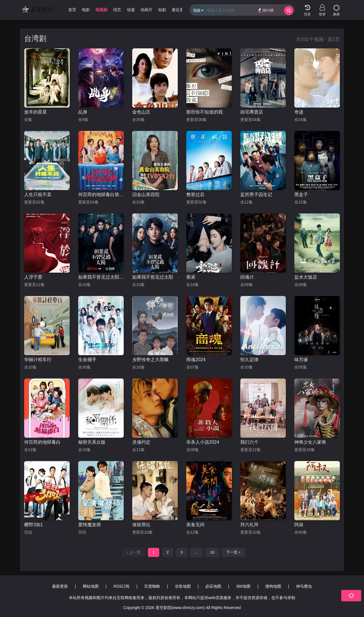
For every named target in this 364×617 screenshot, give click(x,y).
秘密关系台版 (92, 442)
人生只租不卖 (38, 195)
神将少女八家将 (310, 442)
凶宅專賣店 (252, 112)
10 (212, 552)
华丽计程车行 (38, 360)
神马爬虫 (304, 586)
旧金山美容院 (146, 195)
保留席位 (141, 525)
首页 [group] (72, 10)
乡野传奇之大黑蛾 (150, 360)
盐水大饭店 (306, 277)
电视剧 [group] (102, 10)
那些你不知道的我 (204, 112)
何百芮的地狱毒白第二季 (101, 195)
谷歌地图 (183, 586)
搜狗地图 (273, 586)
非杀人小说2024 (203, 442)
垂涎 (191, 277)
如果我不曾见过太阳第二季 (101, 277)
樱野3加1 (34, 525)
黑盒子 (301, 195)
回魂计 (247, 277)
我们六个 (249, 442)
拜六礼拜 (249, 525)
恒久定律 (249, 360)
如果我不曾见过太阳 (153, 277)
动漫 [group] (131, 10)
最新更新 (60, 586)
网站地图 (91, 586)
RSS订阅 (122, 586)
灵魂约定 (141, 442)
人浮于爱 (33, 277)
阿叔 (299, 525)
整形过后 (195, 195)
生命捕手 (87, 360)
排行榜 (266, 10)
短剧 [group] (162, 10)
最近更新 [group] (180, 10)
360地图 (243, 586)
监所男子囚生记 (256, 195)
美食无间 (195, 525)
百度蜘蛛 (152, 586)
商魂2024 (196, 360)
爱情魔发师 (90, 525)
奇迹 (299, 112)
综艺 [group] (117, 10)
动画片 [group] (146, 10)
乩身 (83, 112)
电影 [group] (86, 10)
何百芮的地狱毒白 (42, 442)
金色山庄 (141, 112)
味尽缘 (301, 360)
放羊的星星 (36, 112)
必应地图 (213, 586)
